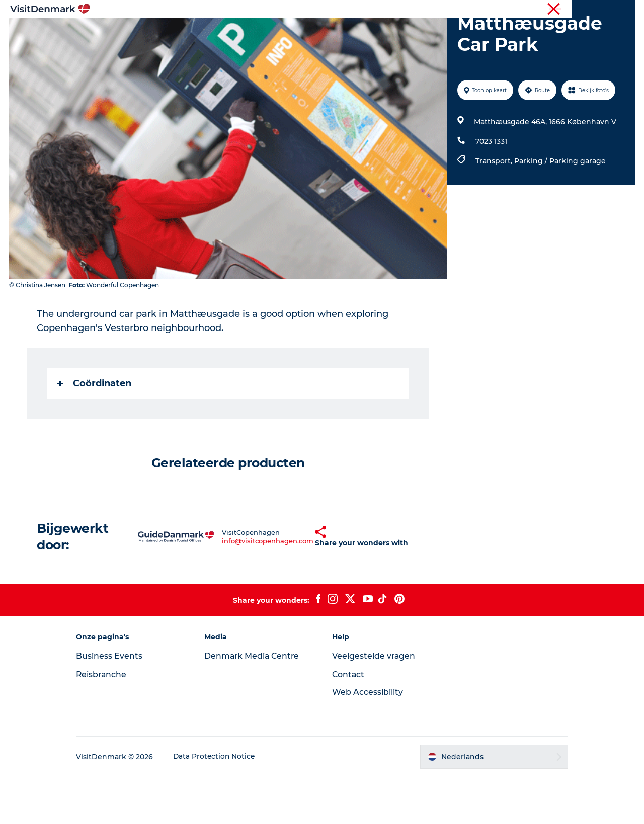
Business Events (118, 704)
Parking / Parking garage (559, 209)
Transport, (494, 209)
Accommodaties (388, 32)
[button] (297, 585)
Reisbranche (592, 10)
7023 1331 (491, 189)
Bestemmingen (249, 32)
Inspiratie (186, 32)
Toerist (554, 10)
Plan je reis (455, 32)
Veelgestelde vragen (374, 704)
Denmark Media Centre (257, 704)
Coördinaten (95, 431)
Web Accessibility (368, 740)
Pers (627, 10)
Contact (349, 722)
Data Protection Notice (223, 804)
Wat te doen (317, 32)
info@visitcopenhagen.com (247, 589)
